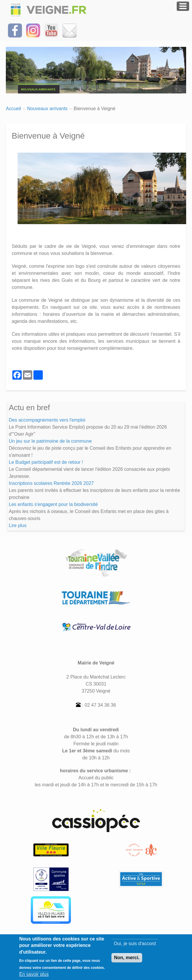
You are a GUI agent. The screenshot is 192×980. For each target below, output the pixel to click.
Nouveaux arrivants (47, 109)
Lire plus (18, 525)
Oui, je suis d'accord (135, 944)
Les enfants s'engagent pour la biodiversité (53, 504)
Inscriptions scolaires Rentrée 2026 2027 (51, 483)
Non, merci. (127, 958)
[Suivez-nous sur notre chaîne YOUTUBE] (51, 30)
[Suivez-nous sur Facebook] (15, 30)
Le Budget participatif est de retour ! (46, 462)
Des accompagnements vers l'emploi (47, 420)
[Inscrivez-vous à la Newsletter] (69, 30)
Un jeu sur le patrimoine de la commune (50, 441)
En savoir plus (34, 974)
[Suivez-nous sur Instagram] (33, 30)
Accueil (13, 109)
